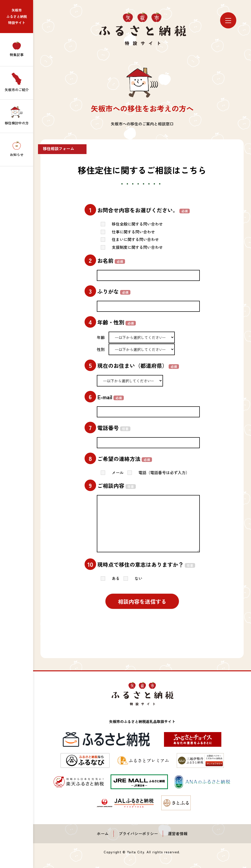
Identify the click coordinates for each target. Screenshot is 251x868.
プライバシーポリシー (138, 833)
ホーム (103, 833)
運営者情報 (178, 833)
